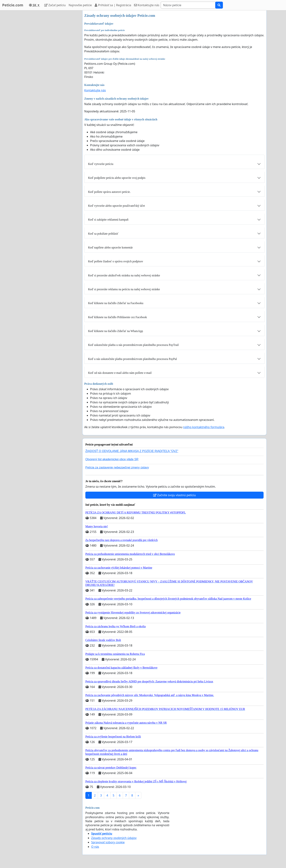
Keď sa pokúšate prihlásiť (103, 234)
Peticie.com (13, 5)
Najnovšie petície (80, 5)
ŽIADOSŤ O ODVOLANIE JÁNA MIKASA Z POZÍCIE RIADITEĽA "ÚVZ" (132, 451)
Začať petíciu (55, 5)
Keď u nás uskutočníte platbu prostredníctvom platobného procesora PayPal (133, 359)
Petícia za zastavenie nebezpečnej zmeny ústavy (117, 467)
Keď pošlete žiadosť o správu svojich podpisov (116, 261)
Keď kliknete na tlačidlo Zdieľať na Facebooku (116, 303)
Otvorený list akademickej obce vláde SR (112, 459)
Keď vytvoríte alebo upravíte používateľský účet (116, 206)
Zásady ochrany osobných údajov (114, 838)
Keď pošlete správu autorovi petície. (109, 192)
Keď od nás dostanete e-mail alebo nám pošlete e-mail (120, 373)
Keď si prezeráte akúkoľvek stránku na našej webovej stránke (124, 275)
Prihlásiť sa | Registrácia (113, 5)
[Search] (188, 5)
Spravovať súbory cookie (108, 842)
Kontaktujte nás (147, 5)
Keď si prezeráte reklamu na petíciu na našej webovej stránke (124, 289)
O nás (95, 847)
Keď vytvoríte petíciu (101, 164)
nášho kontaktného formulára (204, 427)
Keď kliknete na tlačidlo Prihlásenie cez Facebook (117, 317)
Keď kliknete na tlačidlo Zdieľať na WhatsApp (116, 331)
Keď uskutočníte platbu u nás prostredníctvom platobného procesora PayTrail (133, 345)
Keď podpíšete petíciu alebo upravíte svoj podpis (117, 178)
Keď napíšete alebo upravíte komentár (110, 247)
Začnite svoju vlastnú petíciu (175, 495)
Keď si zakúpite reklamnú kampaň (108, 220)
